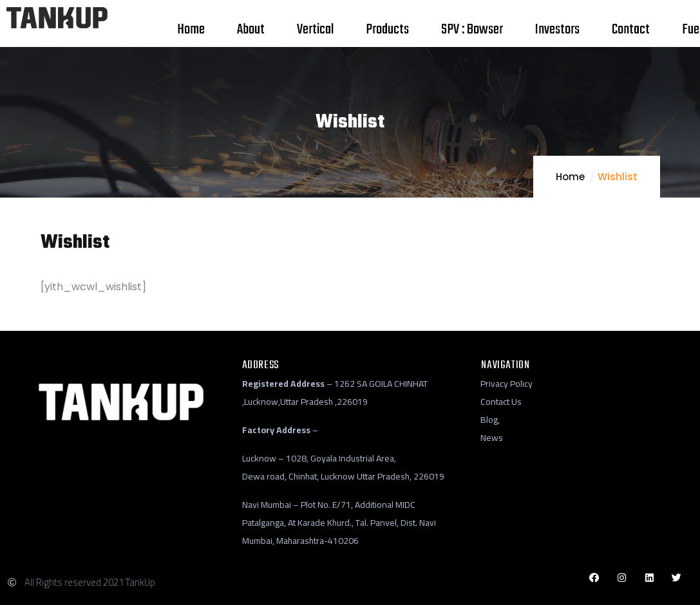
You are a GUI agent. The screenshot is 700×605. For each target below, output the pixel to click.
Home (570, 177)
